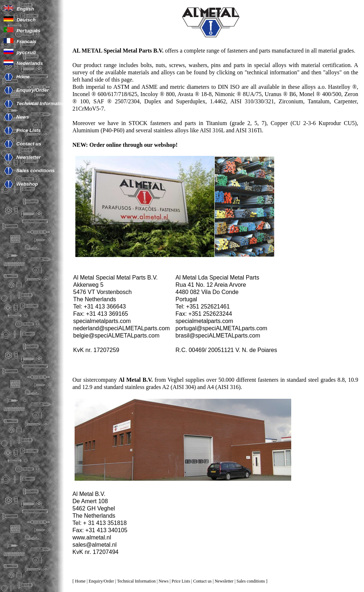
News (23, 117)
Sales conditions (35, 171)
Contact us (29, 144)
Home (23, 77)
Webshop (27, 184)
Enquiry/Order (33, 90)
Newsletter (28, 157)
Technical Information (41, 104)
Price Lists (28, 130)
